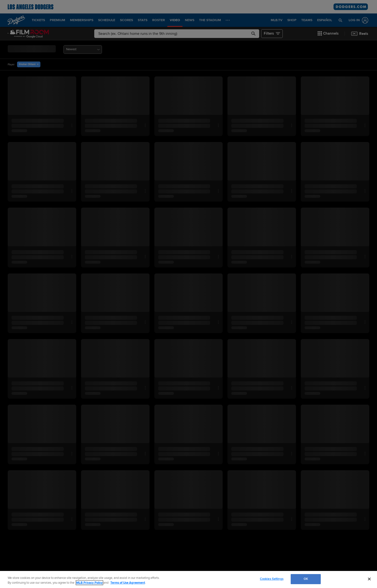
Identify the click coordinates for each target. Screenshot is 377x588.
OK (306, 579)
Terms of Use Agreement (128, 583)
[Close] (369, 579)
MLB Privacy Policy (89, 583)
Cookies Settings (272, 579)
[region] (188, 579)
